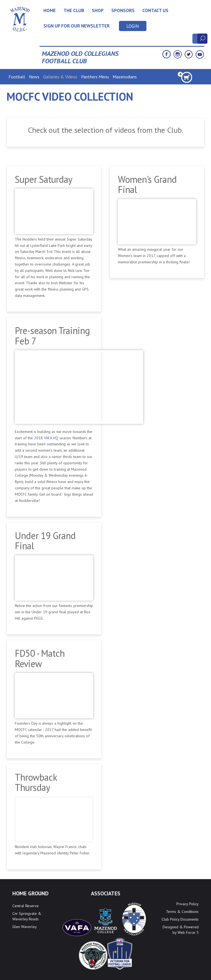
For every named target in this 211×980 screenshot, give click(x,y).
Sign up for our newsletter (77, 26)
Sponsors (123, 10)
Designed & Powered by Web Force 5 (181, 930)
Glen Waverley (25, 927)
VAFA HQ (51, 438)
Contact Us (155, 10)
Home (50, 10)
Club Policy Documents (180, 919)
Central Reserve (26, 906)
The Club (74, 10)
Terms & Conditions (182, 912)
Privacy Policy (188, 904)
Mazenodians (125, 77)
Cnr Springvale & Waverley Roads (27, 916)
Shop (98, 10)
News (34, 77)
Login (133, 26)
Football (17, 77)
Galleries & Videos (60, 77)
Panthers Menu (95, 77)
